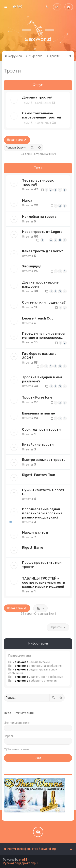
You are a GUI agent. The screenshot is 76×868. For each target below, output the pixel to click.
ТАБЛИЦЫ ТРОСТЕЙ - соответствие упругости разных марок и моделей (44, 582)
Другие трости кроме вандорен (40, 284)
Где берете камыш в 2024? (39, 356)
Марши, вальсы (35, 532)
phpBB (23, 860)
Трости (12, 71)
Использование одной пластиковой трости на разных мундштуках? (42, 513)
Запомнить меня (18, 749)
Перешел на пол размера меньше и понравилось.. (43, 335)
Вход (8, 713)
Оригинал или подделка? (44, 302)
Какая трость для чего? (42, 251)
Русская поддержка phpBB (21, 863)
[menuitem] (18, 7)
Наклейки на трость (39, 217)
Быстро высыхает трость (44, 460)
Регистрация (24, 713)
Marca (27, 200)
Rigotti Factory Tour (39, 475)
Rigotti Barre (33, 547)
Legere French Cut (37, 318)
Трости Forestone (37, 397)
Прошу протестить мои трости (42, 565)
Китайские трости (38, 445)
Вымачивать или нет (40, 413)
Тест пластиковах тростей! (38, 182)
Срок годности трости (41, 429)
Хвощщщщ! (31, 266)
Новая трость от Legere (42, 232)
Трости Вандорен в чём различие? (42, 379)
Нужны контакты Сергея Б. (43, 492)
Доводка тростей (37, 97)
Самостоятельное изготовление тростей (42, 115)
